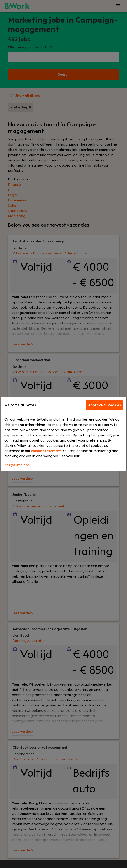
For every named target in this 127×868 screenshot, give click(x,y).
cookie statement (46, 451)
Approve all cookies (104, 405)
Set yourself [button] (17, 465)
